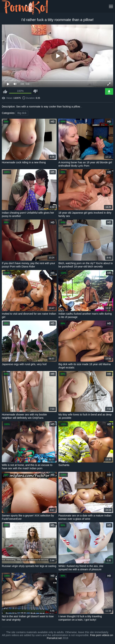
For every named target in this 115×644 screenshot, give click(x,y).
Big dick (22, 113)
